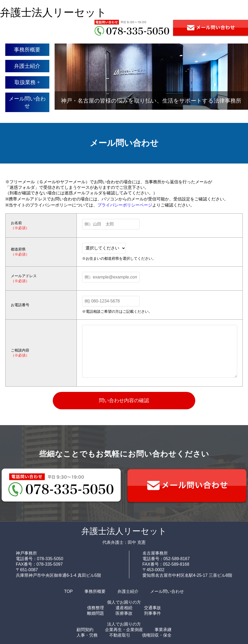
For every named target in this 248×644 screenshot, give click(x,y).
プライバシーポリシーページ (125, 205)
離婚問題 (96, 613)
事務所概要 (27, 50)
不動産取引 (120, 635)
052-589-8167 (177, 559)
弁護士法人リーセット (53, 13)
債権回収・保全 (157, 635)
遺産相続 (124, 608)
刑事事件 (152, 613)
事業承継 (163, 630)
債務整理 (96, 608)
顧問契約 (85, 630)
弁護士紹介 (27, 66)
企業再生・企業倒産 (124, 630)
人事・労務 (87, 635)
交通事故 (152, 608)
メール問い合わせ (27, 102)
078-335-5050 (50, 559)
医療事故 (124, 613)
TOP (68, 591)
